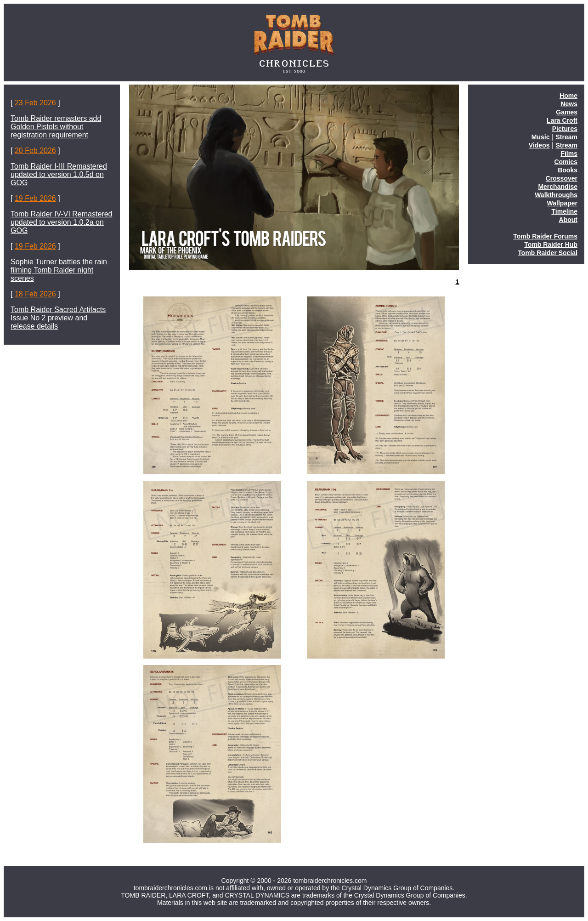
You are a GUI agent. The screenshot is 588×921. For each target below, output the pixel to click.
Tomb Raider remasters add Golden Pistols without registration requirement (56, 127)
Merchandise (558, 187)
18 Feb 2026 (35, 294)
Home (568, 96)
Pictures (565, 129)
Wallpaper (562, 203)
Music (541, 137)
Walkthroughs (556, 195)
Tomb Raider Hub (551, 244)
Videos (539, 145)
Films (569, 153)
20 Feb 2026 (35, 151)
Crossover (562, 178)
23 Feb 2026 (35, 103)
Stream (567, 137)
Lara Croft (562, 120)
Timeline (564, 211)
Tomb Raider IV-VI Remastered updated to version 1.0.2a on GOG (61, 222)
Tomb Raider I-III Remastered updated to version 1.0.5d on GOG (59, 174)
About (568, 220)
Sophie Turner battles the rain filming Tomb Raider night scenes (59, 270)
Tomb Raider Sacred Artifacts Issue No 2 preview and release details (58, 318)
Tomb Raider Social (548, 253)
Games (567, 112)
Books (568, 170)
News (569, 104)
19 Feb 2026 (35, 198)
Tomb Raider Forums (545, 236)
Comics (566, 162)
